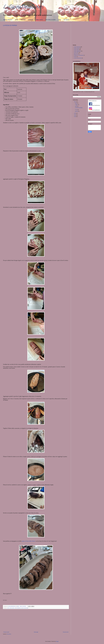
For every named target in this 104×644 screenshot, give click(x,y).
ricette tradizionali (18, 608)
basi (59, 20)
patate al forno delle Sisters (28, 541)
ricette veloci (76, 52)
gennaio (77, 111)
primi (16, 20)
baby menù (39, 20)
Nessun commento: (23, 606)
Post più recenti (6, 632)
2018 (75, 117)
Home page (36, 632)
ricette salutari (76, 50)
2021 (75, 102)
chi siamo (66, 20)
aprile (76, 106)
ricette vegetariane (77, 51)
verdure (75, 57)
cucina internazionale (78, 58)
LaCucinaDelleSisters (23, 7)
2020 (75, 113)
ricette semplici (77, 48)
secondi (23, 20)
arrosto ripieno (12, 608)
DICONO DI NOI (51, 20)
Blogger (57, 641)
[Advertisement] (36, 620)
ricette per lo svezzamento (79, 55)
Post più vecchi (66, 632)
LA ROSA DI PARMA (10, 25)
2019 (75, 115)
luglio (76, 103)
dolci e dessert (8, 20)
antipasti (31, 20)
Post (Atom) (9, 634)
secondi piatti (26, 608)
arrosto (8, 608)
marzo (76, 110)
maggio (77, 105)
